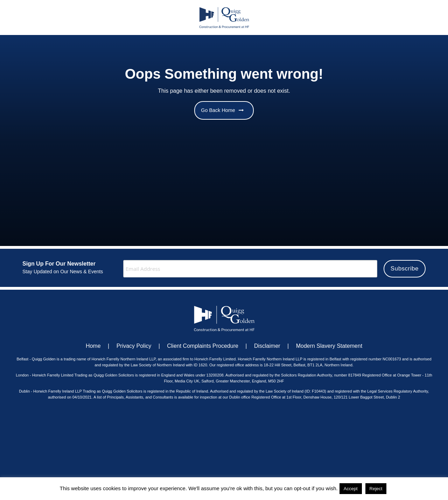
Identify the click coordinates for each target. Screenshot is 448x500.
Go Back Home (222, 110)
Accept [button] (351, 489)
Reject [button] (376, 489)
